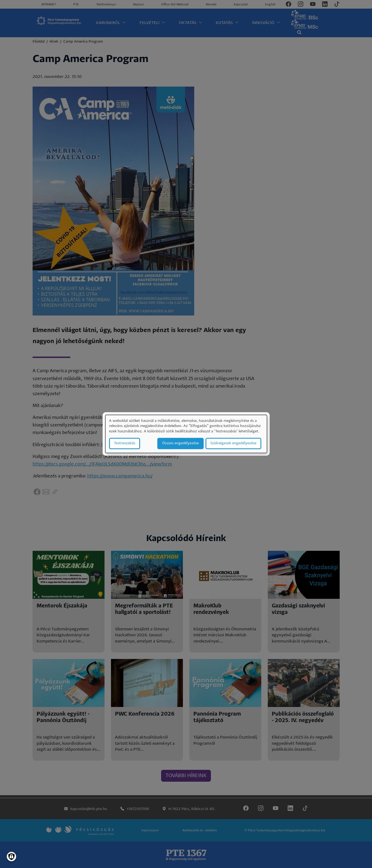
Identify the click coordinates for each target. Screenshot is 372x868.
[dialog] (186, 434)
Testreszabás (125, 444)
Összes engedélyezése (180, 444)
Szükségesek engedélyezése (233, 444)
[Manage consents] (11, 857)
